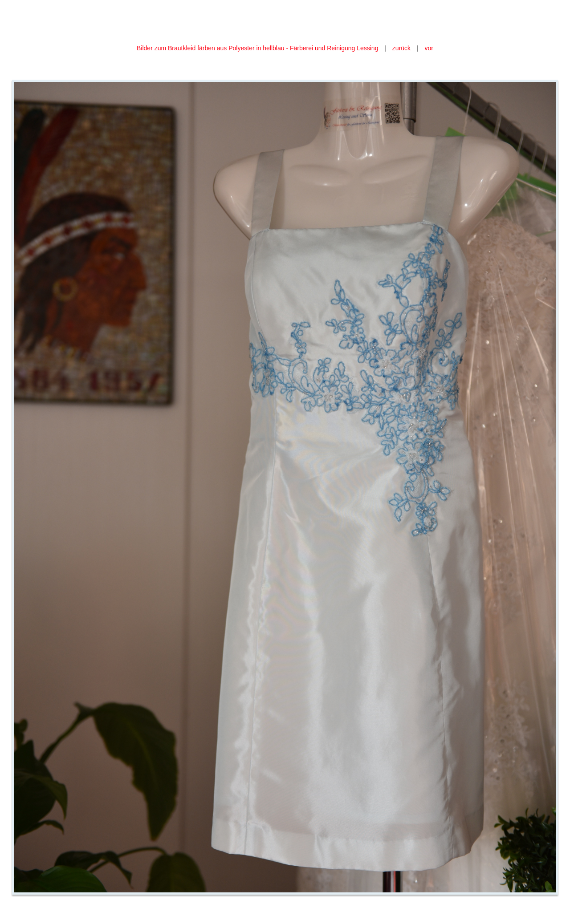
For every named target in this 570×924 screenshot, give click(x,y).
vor (429, 48)
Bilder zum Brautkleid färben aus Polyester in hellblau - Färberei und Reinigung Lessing (258, 48)
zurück (401, 48)
